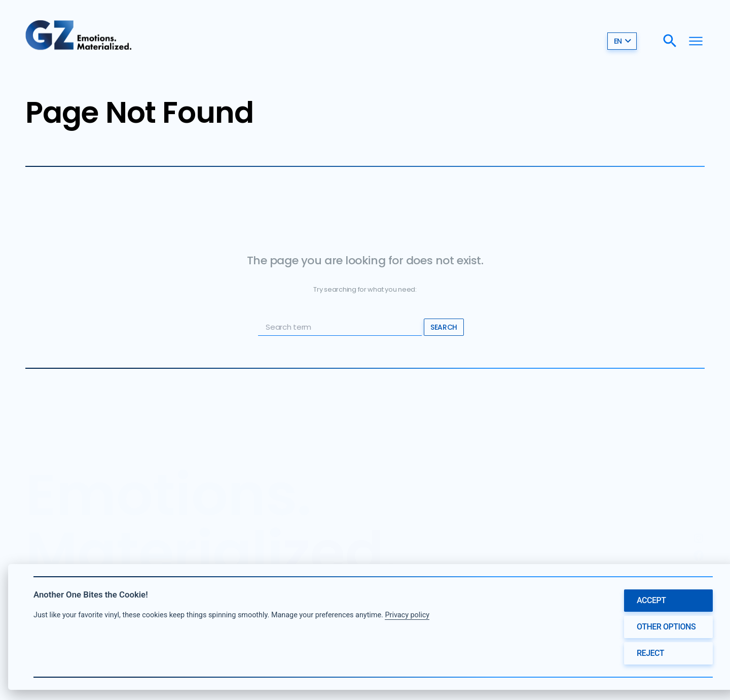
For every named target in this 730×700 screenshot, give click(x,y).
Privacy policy (407, 615)
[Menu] (696, 41)
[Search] (670, 41)
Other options (666, 627)
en (623, 41)
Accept (651, 600)
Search (444, 327)
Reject (650, 653)
